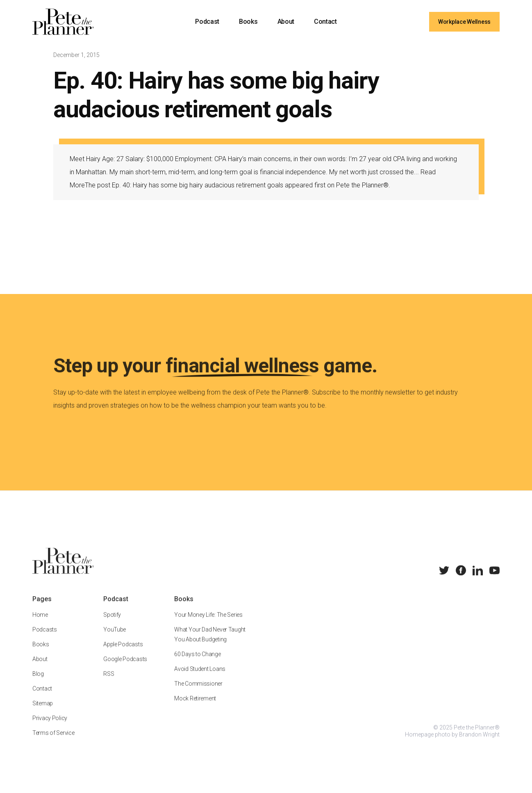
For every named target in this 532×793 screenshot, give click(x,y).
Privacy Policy (50, 727)
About (286, 22)
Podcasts (45, 639)
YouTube (115, 639)
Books (248, 22)
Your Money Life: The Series (208, 624)
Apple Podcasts (123, 654)
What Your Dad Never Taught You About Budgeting (210, 644)
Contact (325, 22)
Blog (38, 683)
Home (40, 624)
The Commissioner (198, 693)
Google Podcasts (125, 668)
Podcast (207, 22)
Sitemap (43, 713)
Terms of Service (53, 742)
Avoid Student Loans (200, 678)
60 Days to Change (197, 663)
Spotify (112, 624)
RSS (109, 683)
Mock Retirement (195, 708)
